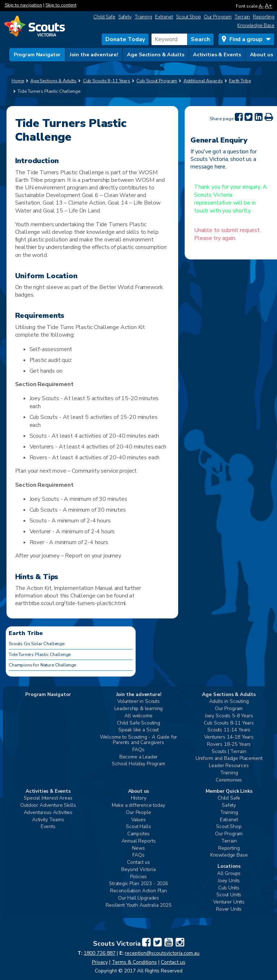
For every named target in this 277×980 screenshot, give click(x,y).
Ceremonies (229, 780)
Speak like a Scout (138, 730)
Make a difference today (138, 806)
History (139, 798)
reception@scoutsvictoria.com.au (162, 953)
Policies (139, 877)
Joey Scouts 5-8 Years (229, 716)
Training (143, 17)
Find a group (246, 39)
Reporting (264, 17)
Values (138, 820)
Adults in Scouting (229, 702)
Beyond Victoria (138, 870)
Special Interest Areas (48, 798)
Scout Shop (188, 17)
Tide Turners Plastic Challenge (40, 655)
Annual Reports (139, 841)
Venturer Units (229, 902)
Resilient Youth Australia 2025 (138, 905)
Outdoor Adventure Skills (48, 806)
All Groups (229, 874)
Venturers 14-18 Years (229, 737)
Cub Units (229, 888)
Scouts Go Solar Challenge (37, 644)
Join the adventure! (94, 54)
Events (48, 827)
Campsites (139, 834)
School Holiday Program (138, 764)
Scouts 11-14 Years (229, 730)
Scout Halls (138, 827)
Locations (229, 867)
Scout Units (229, 895)
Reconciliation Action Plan (138, 891)
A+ (269, 6)
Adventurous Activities (48, 813)
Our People (138, 813)
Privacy (100, 962)
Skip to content (61, 5)
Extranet (164, 17)
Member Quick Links (229, 791)
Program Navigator (37, 54)
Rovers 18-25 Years (229, 745)
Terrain (242, 17)
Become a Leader (139, 757)
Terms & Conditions (134, 962)
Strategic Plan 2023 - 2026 (138, 884)
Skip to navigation (23, 5)
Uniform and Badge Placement (229, 759)
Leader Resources (229, 766)
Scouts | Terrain (229, 752)
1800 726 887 (100, 953)
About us (261, 54)
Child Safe (104, 17)
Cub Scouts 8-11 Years (229, 723)
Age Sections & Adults (155, 54)
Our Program (218, 17)
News (138, 848)
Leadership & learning (139, 709)
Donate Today (125, 39)
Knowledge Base (256, 25)
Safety (125, 17)
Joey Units (229, 881)
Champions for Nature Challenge (42, 665)
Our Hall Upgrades (138, 898)
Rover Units (229, 909)
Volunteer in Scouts (138, 702)
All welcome (138, 716)
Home (18, 81)
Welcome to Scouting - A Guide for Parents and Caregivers (139, 740)
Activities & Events (217, 54)
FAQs (138, 750)
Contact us (138, 863)
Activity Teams (48, 820)
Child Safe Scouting (138, 723)
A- (261, 6)
